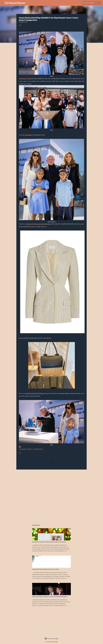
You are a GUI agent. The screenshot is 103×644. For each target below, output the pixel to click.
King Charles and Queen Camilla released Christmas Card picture (49, 542)
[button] (20, 25)
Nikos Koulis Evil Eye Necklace (36, 393)
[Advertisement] (51, 483)
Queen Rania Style (38, 449)
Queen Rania (28, 135)
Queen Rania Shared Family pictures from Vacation (46, 569)
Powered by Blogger (52, 639)
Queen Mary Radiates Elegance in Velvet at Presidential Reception (50, 597)
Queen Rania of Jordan (25, 79)
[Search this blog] (93, 3)
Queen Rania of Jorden (25, 449)
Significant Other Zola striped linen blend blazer (38, 224)
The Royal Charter (15, 3)
